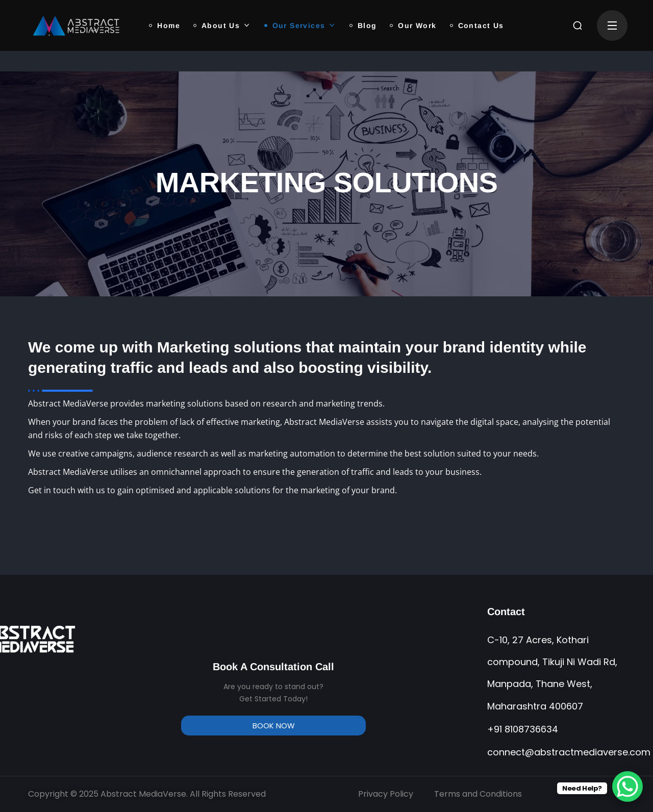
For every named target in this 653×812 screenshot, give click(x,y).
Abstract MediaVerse (143, 794)
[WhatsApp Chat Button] (627, 786)
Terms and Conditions (478, 794)
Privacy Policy (386, 794)
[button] (577, 26)
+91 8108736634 (523, 729)
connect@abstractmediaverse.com (569, 752)
